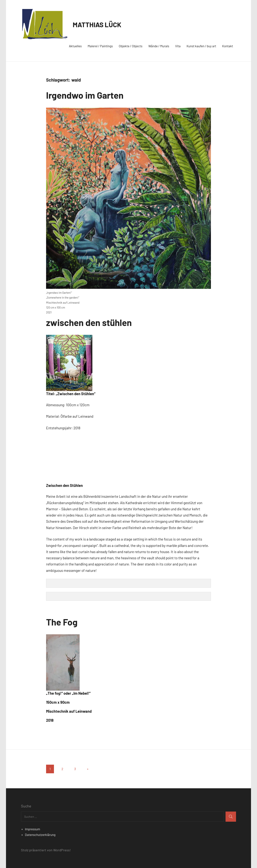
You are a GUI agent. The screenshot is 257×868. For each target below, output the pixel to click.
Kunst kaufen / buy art (201, 46)
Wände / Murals (159, 46)
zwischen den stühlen (89, 322)
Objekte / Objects (131, 46)
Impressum (32, 829)
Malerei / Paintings (100, 46)
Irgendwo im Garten (85, 95)
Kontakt (228, 46)
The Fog (62, 622)
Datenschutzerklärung (40, 835)
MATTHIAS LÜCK (97, 24)
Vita (178, 46)
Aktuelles (75, 46)
